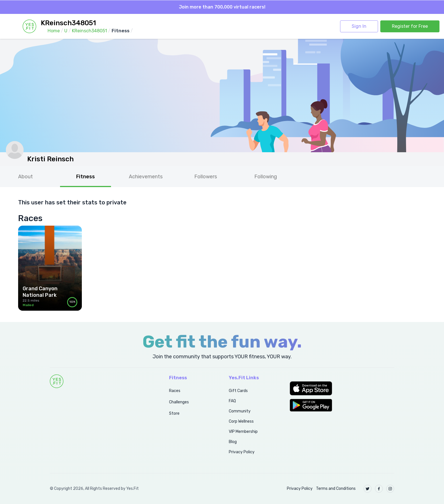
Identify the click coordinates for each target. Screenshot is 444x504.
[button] (342, 388)
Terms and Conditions (336, 489)
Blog (233, 442)
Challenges (179, 402)
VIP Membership (243, 432)
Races (175, 391)
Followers (206, 177)
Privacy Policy (242, 452)
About (25, 177)
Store (174, 413)
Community (240, 411)
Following (266, 177)
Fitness (86, 177)
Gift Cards (238, 391)
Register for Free (410, 26)
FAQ (232, 401)
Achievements (146, 177)
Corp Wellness (241, 421)
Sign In (359, 26)
